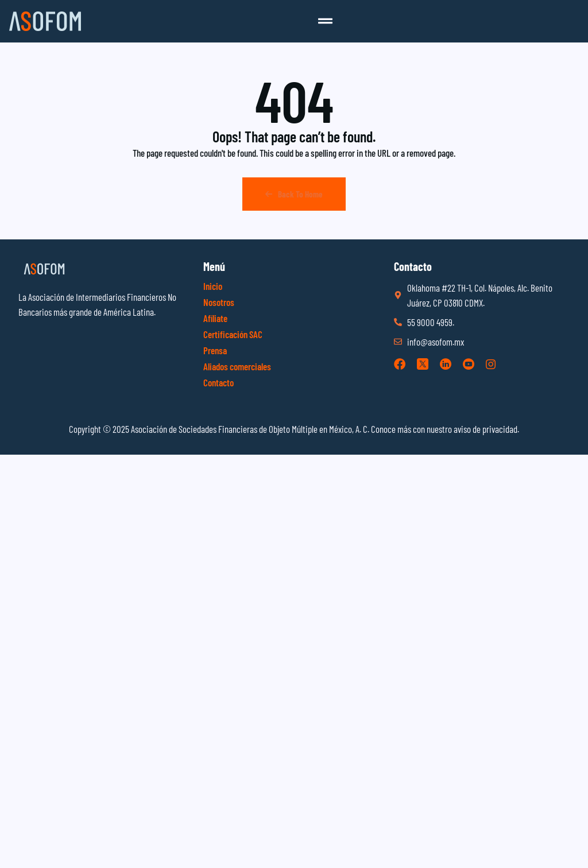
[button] (326, 21)
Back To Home (294, 194)
